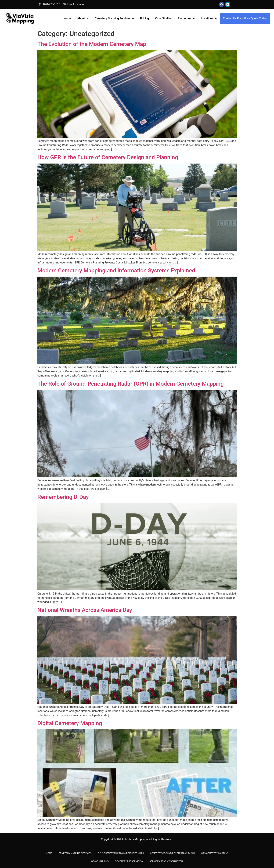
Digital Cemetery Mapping (70, 723)
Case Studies (163, 18)
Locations (209, 19)
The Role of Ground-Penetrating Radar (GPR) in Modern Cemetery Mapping (131, 384)
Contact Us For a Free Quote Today (245, 18)
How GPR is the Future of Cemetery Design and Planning (108, 157)
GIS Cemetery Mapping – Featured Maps (121, 853)
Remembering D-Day (63, 497)
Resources (186, 19)
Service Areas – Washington (166, 861)
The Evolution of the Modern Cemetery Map (92, 44)
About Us (83, 18)
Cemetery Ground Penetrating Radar (172, 853)
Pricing (145, 18)
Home (67, 18)
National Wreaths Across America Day (85, 610)
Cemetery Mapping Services (114, 19)
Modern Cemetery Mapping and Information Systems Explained (116, 270)
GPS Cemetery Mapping (215, 853)
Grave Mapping (100, 861)
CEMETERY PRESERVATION (129, 861)
